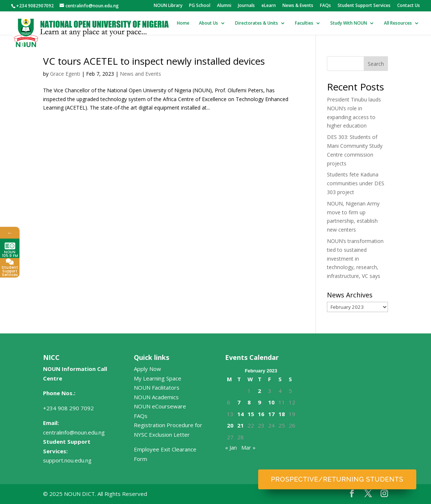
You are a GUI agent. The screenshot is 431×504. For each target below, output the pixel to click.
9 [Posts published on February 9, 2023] (259, 402)
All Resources (398, 23)
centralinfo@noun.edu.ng (74, 432)
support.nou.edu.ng (67, 460)
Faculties (304, 23)
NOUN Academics (156, 397)
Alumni (224, 6)
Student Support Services (364, 6)
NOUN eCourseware (160, 406)
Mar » (248, 447)
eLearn (269, 6)
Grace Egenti (65, 74)
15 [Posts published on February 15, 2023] (251, 414)
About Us (209, 23)
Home (183, 23)
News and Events (140, 74)
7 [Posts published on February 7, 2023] (239, 402)
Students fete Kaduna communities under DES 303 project (356, 183)
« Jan (231, 447)
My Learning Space (158, 378)
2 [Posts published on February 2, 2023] (259, 391)
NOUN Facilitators (157, 387)
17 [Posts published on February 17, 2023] (271, 414)
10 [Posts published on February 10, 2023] (271, 402)
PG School (200, 6)
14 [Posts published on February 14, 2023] (241, 414)
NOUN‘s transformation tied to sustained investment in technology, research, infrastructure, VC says (355, 258)
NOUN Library (168, 6)
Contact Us (409, 6)
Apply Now (147, 369)
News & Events (298, 6)
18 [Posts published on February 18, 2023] (282, 414)
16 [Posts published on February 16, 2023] (261, 414)
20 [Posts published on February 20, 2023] (230, 425)
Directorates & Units (257, 23)
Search (376, 64)
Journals (246, 6)
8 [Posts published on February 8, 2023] (249, 402)
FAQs (325, 6)
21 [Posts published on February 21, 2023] (241, 425)
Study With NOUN (349, 23)
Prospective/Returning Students (337, 479)
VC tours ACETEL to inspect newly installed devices (154, 61)
